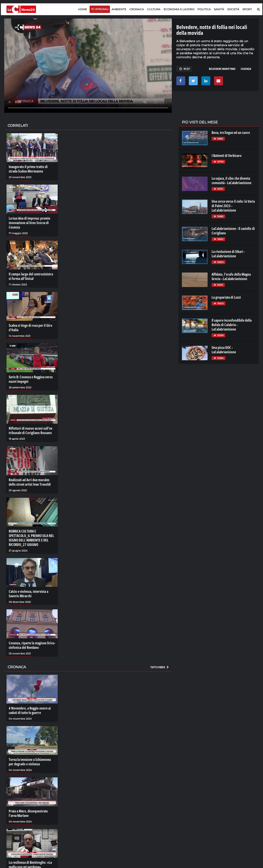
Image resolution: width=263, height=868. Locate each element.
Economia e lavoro (179, 9)
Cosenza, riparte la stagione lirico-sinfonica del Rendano (32, 645)
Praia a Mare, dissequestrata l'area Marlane (28, 813)
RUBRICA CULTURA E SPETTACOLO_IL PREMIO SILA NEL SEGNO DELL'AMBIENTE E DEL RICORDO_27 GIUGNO (31, 538)
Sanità (219, 9)
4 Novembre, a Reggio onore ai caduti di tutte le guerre (30, 710)
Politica (204, 9)
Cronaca (137, 9)
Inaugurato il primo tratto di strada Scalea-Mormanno (28, 169)
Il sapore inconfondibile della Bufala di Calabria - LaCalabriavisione (232, 325)
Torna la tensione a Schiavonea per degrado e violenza (30, 762)
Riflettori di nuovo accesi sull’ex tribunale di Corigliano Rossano (31, 431)
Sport (247, 9)
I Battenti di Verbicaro (227, 156)
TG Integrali (100, 9)
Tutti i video (160, 667)
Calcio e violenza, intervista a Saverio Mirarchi (28, 594)
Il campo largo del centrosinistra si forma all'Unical (31, 276)
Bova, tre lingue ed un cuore (231, 133)
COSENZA (246, 69)
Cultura (154, 9)
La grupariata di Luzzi (226, 297)
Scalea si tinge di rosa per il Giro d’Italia (31, 328)
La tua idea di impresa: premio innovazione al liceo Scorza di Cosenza (29, 223)
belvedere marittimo (222, 69)
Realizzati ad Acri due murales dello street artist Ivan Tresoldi (30, 482)
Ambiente (119, 9)
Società (233, 9)
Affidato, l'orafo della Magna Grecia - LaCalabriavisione (231, 277)
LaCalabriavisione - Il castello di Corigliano (233, 231)
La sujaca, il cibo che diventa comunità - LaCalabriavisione (231, 181)
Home (83, 9)
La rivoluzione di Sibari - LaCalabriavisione (228, 254)
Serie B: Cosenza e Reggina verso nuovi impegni (31, 379)
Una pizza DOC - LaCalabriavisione (224, 350)
